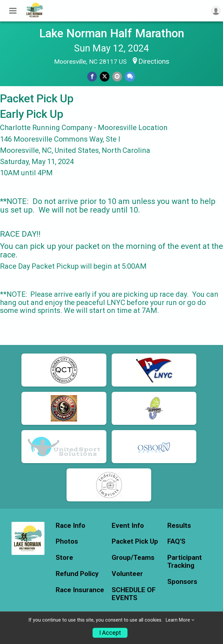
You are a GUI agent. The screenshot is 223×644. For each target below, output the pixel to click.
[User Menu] (216, 11)
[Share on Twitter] (105, 76)
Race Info (70, 526)
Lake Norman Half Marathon (112, 33)
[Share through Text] (130, 76)
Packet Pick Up (135, 542)
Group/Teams (133, 558)
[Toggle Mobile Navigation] (13, 11)
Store (64, 558)
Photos (67, 542)
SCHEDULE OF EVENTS (134, 594)
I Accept (110, 633)
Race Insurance (80, 590)
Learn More (178, 620)
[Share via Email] (117, 76)
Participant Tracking (185, 562)
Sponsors (182, 582)
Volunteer (127, 574)
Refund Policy (77, 574)
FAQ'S (176, 542)
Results (179, 526)
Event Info (128, 526)
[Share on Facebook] (92, 76)
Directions (154, 61)
